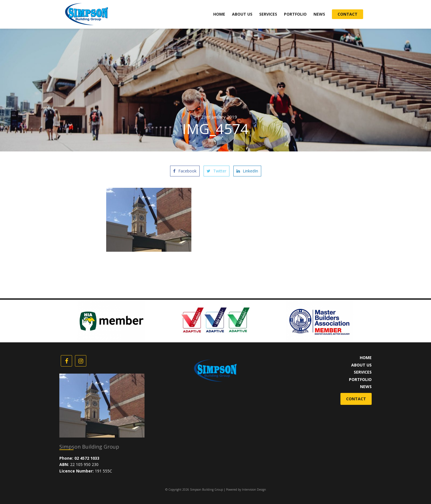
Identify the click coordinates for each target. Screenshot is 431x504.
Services (268, 14)
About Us (242, 14)
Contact (348, 14)
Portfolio (295, 14)
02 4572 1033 (87, 458)
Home (219, 14)
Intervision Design (254, 490)
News (319, 14)
